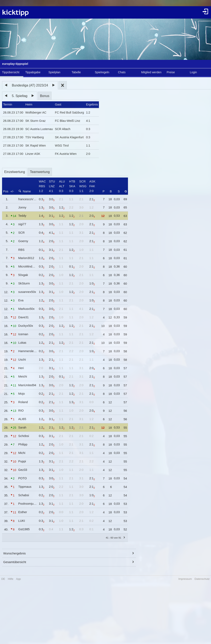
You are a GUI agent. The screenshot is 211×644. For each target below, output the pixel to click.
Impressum (185, 579)
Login (193, 72)
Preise (171, 72)
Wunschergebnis (15, 553)
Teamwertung (40, 172)
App (18, 579)
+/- (12, 191)
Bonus (45, 96)
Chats (122, 72)
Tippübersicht (11, 72)
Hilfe (11, 579)
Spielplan (54, 72)
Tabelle (76, 72)
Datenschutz (202, 579)
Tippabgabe (33, 72)
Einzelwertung (15, 172)
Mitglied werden (151, 72)
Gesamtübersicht (15, 562)
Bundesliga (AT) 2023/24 (30, 85)
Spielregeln (102, 72)
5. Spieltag (20, 96)
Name (25, 191)
